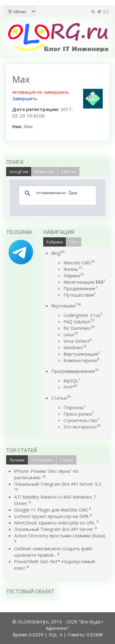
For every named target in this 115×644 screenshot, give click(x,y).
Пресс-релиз (79, 414)
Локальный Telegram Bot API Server (54, 529)
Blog (58, 253)
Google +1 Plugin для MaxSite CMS (51, 510)
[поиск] (57, 193)
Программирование (75, 371)
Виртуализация (82, 354)
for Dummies (79, 328)
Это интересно (82, 427)
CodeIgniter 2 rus (83, 315)
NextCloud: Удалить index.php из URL (55, 523)
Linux (71, 334)
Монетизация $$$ (84, 282)
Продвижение (80, 288)
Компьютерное (81, 360)
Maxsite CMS (79, 263)
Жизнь (73, 269)
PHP (70, 387)
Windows (75, 347)
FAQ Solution (79, 322)
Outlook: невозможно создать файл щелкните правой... (53, 552)
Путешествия (80, 295)
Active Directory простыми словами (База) (60, 535)
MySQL (72, 381)
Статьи (61, 398)
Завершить (25, 98)
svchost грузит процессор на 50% (51, 516)
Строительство (81, 420)
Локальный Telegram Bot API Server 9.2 (58, 484)
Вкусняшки (66, 306)
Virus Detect (78, 341)
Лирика (73, 275)
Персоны (75, 407)
